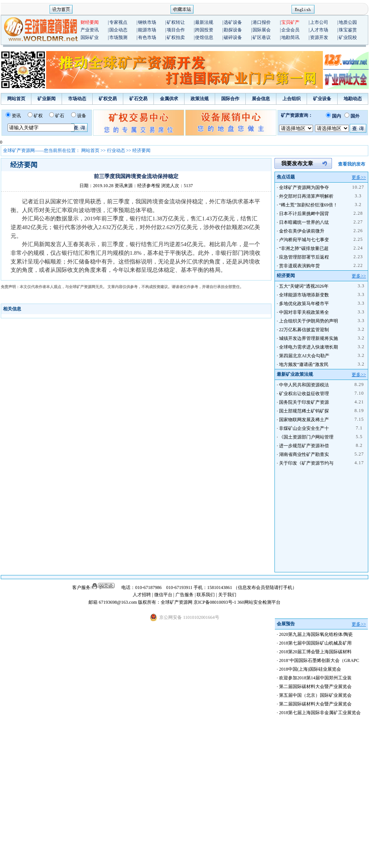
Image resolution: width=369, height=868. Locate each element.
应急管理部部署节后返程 (304, 257)
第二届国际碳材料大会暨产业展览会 (315, 687)
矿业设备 (322, 99)
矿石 (60, 116)
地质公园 (348, 22)
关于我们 (227, 595)
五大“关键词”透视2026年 (304, 286)
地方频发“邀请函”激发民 (304, 364)
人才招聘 (142, 595)
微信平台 (163, 595)
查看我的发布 (352, 164)
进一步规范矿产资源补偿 (304, 446)
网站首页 (16, 99)
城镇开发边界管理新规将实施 (309, 338)
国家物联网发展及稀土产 (304, 420)
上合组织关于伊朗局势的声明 (309, 321)
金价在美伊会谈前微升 (302, 231)
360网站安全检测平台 (259, 602)
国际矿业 (90, 37)
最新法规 (204, 22)
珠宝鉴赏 (348, 30)
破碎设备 (233, 37)
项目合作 (176, 30)
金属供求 (169, 99)
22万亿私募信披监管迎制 (304, 330)
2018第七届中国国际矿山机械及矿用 (315, 643)
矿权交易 (108, 99)
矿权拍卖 (176, 37)
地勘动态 (353, 99)
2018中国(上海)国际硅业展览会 (310, 669)
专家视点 (118, 22)
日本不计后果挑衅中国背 (304, 214)
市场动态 (77, 99)
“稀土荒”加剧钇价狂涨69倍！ (308, 205)
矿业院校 (348, 37)
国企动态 (118, 30)
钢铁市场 (147, 22)
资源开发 (319, 37)
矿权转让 (176, 22)
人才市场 (319, 30)
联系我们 (206, 595)
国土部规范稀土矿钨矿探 (304, 411)
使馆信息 (204, 37)
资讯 (16, 116)
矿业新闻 (47, 99)
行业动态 (116, 150)
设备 (82, 116)
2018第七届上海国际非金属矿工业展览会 (320, 713)
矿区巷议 (262, 37)
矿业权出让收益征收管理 (304, 394)
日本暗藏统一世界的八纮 (304, 222)
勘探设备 (233, 30)
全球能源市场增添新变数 (304, 295)
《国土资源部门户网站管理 (306, 437)
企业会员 (290, 30)
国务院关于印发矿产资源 (304, 402)
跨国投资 (204, 30)
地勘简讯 (290, 37)
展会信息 (261, 99)
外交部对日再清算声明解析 (306, 196)
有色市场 (147, 37)
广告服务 (185, 595)
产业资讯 (90, 30)
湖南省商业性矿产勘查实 (304, 454)
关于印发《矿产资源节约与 (306, 463)
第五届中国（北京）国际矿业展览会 (315, 695)
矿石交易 (138, 99)
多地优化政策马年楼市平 (304, 304)
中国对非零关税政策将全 (304, 312)
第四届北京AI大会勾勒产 (304, 356)
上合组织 (291, 99)
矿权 (38, 116)
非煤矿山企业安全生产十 (304, 428)
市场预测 (118, 37)
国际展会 (262, 30)
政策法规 (200, 99)
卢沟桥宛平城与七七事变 (304, 240)
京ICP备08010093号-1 (216, 602)
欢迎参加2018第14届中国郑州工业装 (315, 678)
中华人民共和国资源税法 (304, 385)
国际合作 (230, 99)
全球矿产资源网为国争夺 (304, 188)
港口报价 (262, 22)
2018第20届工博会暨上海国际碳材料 (315, 652)
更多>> (359, 177)
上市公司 (319, 22)
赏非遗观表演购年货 (299, 266)
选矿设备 (233, 22)
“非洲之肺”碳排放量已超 (304, 248)
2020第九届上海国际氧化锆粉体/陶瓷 (316, 634)
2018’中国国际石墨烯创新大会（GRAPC (319, 660)
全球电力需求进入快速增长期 (309, 347)
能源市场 (147, 30)
